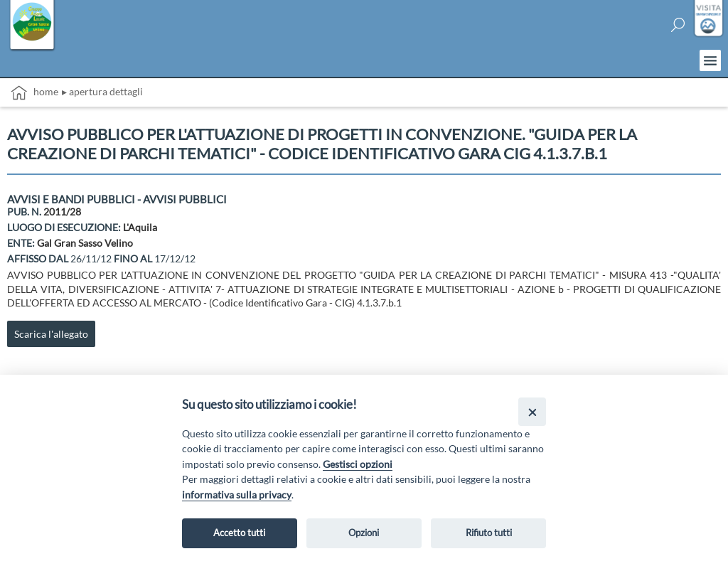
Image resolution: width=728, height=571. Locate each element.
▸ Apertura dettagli (102, 91)
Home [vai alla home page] (34, 93)
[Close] (532, 411)
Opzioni (364, 533)
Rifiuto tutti (489, 533)
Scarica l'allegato (51, 334)
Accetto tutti (239, 533)
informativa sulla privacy (237, 495)
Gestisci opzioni (358, 464)
